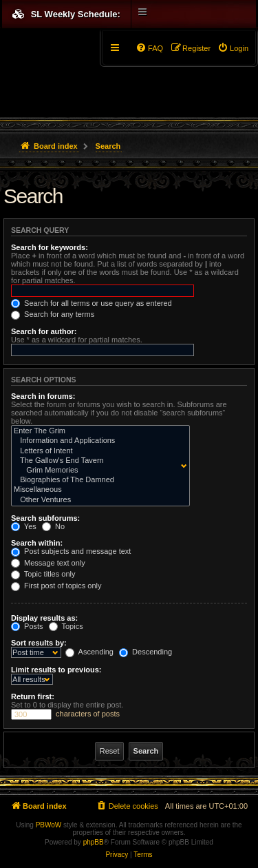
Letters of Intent (97, 451)
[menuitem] (233, 48)
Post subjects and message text (71, 551)
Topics (66, 626)
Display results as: (44, 618)
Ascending (89, 652)
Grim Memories (97, 471)
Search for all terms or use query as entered (92, 303)
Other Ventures (97, 500)
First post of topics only (56, 586)
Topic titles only (43, 574)
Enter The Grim (97, 431)
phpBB (94, 842)
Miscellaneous (97, 490)
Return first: (33, 696)
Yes (24, 526)
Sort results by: (39, 643)
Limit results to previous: (56, 670)
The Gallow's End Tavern (97, 461)
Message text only (48, 563)
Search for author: (44, 331)
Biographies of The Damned (97, 480)
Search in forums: (43, 396)
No (53, 526)
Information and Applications (97, 441)
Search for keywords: (50, 247)
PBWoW (49, 825)
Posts (27, 626)
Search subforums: (45, 518)
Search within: (37, 543)
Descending (146, 652)
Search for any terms (53, 314)
